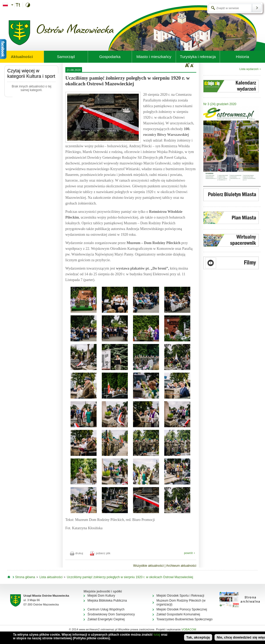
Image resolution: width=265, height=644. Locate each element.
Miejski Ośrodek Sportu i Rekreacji (180, 596)
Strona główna (25, 577)
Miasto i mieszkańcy (154, 57)
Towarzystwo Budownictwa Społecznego (184, 619)
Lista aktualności (51, 577)
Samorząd (66, 57)
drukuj (77, 553)
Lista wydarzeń (249, 69)
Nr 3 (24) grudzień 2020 (220, 104)
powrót (188, 553)
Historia (242, 57)
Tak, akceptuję (198, 637)
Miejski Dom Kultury (101, 596)
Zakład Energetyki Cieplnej (106, 619)
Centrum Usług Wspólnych (106, 609)
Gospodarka (110, 57)
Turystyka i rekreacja (198, 57)
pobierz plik (100, 553)
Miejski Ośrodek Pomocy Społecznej (182, 609)
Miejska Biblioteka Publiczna (107, 601)
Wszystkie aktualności (148, 566)
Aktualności (22, 57)
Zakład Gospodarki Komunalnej (178, 614)
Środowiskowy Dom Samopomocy (111, 614)
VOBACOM (189, 629)
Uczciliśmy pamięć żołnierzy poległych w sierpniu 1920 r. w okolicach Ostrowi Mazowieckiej (130, 577)
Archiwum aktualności (181, 566)
